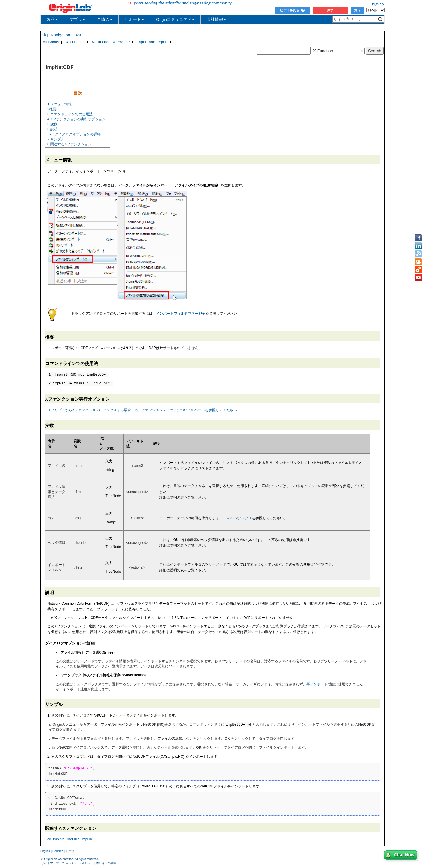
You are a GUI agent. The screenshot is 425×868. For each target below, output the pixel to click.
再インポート (317, 684)
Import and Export (152, 42)
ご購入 (105, 19)
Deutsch (58, 851)
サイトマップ (50, 863)
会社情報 (216, 19)
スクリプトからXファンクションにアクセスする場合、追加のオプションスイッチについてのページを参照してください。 (144, 410)
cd (49, 839)
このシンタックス (238, 518)
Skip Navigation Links (61, 35)
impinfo (59, 839)
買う (357, 10)
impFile (87, 839)
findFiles (73, 839)
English (45, 851)
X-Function (75, 42)
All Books (51, 42)
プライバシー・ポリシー (77, 863)
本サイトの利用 (106, 863)
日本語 (70, 851)
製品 (52, 19)
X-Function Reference (111, 42)
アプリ (77, 19)
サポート (134, 19)
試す (330, 10)
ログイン (378, 4)
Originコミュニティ (175, 19)
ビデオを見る (292, 10)
